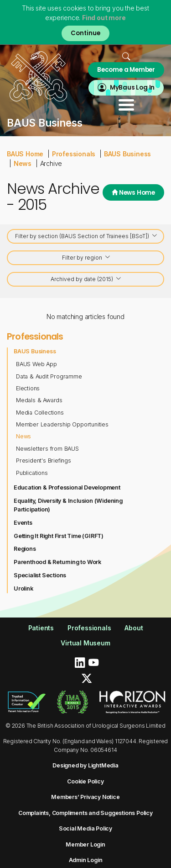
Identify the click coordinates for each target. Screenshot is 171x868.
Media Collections (40, 413)
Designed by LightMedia (85, 765)
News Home (133, 193)
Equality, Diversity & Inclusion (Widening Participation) (68, 505)
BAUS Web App (36, 364)
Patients (41, 628)
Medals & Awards (39, 400)
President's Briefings (44, 461)
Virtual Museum (85, 643)
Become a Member (126, 70)
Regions (25, 549)
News (23, 163)
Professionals (74, 154)
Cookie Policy (85, 781)
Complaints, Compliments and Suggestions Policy (85, 813)
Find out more (104, 18)
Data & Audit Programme (49, 376)
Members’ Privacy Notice (85, 797)
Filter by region (86, 258)
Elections (28, 388)
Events (23, 523)
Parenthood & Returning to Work (57, 562)
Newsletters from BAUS (47, 449)
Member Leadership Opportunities (62, 424)
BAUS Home (25, 154)
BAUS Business (127, 154)
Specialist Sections (40, 575)
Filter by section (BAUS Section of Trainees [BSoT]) (86, 237)
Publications (32, 473)
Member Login (85, 844)
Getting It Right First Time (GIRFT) (59, 536)
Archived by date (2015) (86, 280)
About (134, 628)
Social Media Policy (85, 828)
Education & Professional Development (67, 487)
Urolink (23, 588)
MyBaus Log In (132, 88)
